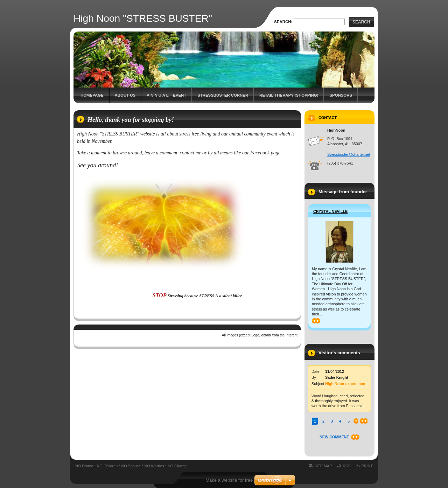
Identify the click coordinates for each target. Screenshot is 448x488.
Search (361, 22)
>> (316, 321)
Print (367, 466)
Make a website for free (229, 480)
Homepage (92, 95)
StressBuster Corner (223, 95)
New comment (334, 437)
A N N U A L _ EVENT (166, 95)
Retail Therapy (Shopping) (289, 95)
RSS (346, 466)
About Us (125, 95)
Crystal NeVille (330, 211)
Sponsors (341, 95)
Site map (323, 466)
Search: (283, 22)
